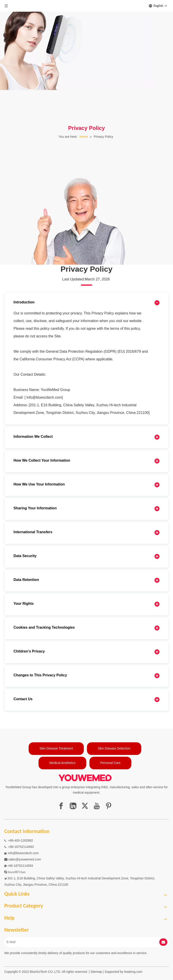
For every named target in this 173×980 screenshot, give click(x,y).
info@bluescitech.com (23, 853)
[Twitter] (85, 806)
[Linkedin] (73, 806)
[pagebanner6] (77, 45)
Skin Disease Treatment (56, 748)
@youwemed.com (28, 859)
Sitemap (96, 972)
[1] (86, 106)
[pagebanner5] (77, 220)
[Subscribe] (163, 942)
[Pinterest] (109, 806)
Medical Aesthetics (62, 763)
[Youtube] (97, 806)
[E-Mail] (78, 942)
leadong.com (133, 972)
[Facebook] (61, 806)
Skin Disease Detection (114, 748)
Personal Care (110, 763)
